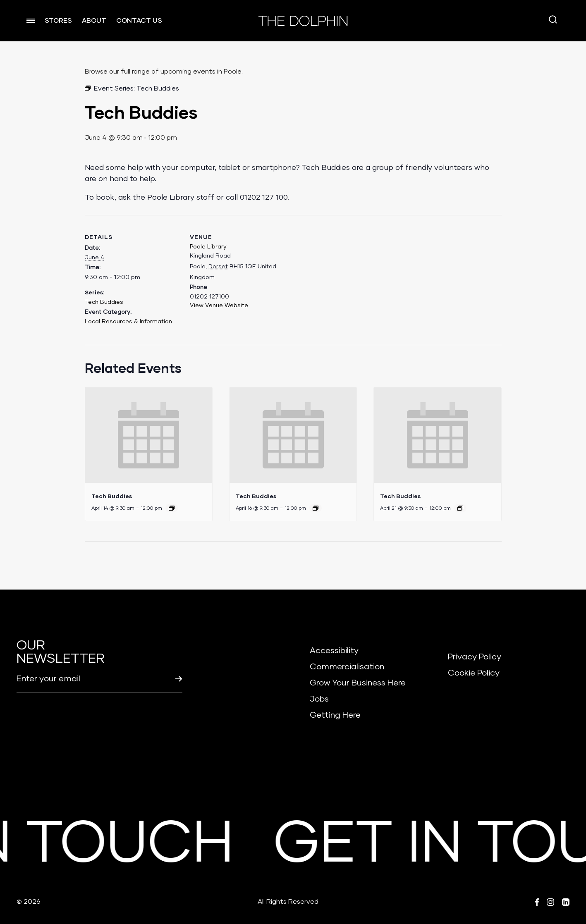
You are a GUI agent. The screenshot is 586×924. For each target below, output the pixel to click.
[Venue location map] (338, 272)
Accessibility (334, 651)
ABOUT (94, 21)
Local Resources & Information (128, 322)
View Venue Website (219, 306)
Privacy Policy (475, 657)
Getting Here (335, 715)
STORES (58, 21)
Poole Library (208, 247)
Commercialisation (347, 667)
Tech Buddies (104, 302)
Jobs (319, 699)
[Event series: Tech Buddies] (172, 508)
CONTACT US (139, 21)
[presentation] (149, 435)
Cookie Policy (474, 673)
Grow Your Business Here (358, 683)
